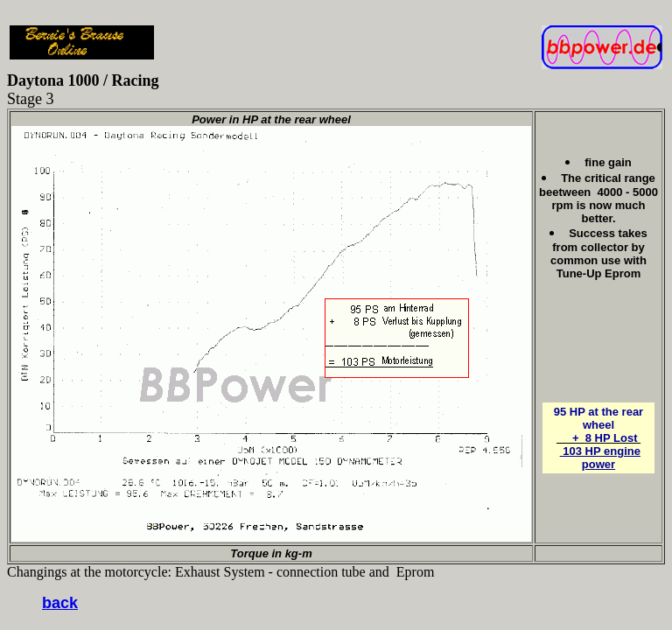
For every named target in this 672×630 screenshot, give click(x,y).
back (60, 603)
